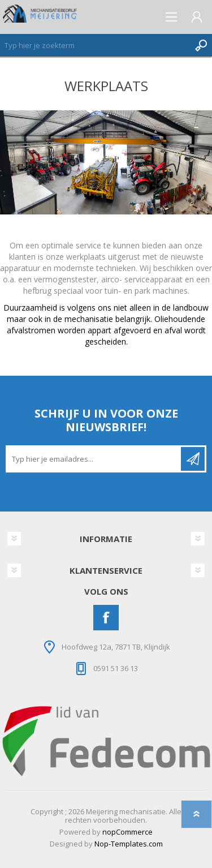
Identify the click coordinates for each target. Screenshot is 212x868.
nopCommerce (127, 832)
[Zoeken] (95, 45)
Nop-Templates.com (129, 844)
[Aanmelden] (94, 459)
